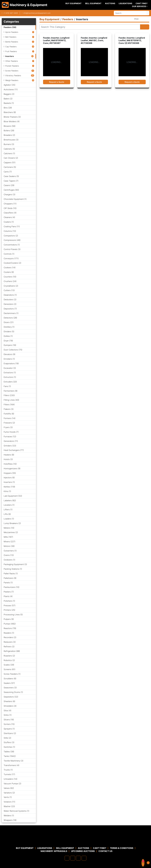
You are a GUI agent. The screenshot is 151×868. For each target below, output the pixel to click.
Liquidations (125, 3)
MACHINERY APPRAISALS (54, 851)
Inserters (10, 56)
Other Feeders (12, 61)
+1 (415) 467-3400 (11, 13)
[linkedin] (73, 858)
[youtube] (84, 858)
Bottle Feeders (12, 42)
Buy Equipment (73, 3)
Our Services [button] (139, 6)
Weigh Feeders (12, 80)
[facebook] (67, 858)
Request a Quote (57, 82)
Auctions (110, 3)
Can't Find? (142, 3)
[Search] (130, 13)
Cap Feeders (11, 47)
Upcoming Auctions (83, 851)
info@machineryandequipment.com (37, 13)
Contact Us (105, 851)
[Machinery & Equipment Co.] (75, 841)
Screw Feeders (12, 71)
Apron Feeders (12, 32)
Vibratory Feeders (13, 75)
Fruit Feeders (11, 51)
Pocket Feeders (12, 66)
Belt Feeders (11, 37)
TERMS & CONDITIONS (122, 848)
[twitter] (78, 858)
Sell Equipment (93, 3)
